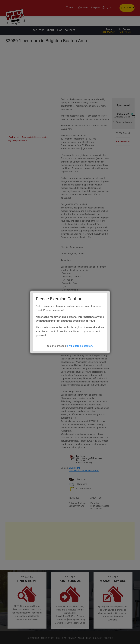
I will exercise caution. (80, 346)
